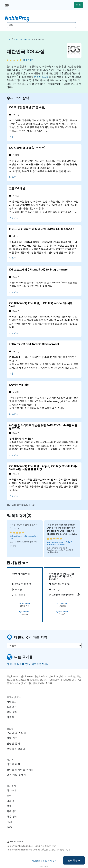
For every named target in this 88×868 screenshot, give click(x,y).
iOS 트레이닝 (39, 39)
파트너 (11, 801)
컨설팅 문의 (13, 744)
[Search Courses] (41, 25)
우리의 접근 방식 (16, 733)
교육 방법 (12, 712)
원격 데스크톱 (41, 77)
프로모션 (12, 707)
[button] (78, 594)
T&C (9, 827)
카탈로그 (12, 702)
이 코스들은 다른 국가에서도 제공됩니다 (28, 664)
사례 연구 (12, 738)
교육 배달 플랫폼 (16, 775)
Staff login (44, 866)
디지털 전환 (13, 764)
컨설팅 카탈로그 (16, 749)
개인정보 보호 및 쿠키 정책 (44, 861)
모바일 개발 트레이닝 (22, 39)
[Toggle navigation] (80, 19)
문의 (78, 5)
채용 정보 (12, 816)
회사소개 (12, 790)
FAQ (9, 822)
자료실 (11, 717)
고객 (9, 806)
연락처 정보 (74, 860)
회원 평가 (12, 811)
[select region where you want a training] (44, 646)
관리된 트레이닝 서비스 (20, 770)
